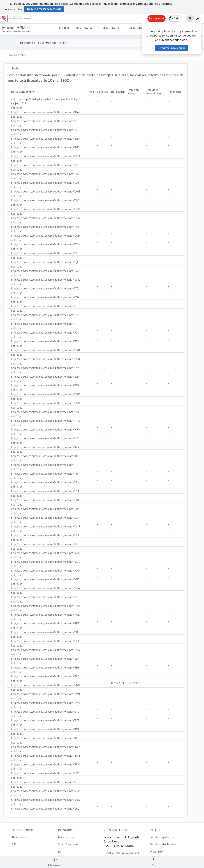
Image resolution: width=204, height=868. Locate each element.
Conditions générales (162, 837)
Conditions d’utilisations (163, 844)
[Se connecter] (157, 19)
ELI (59, 852)
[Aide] (174, 19)
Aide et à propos (67, 837)
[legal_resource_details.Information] (55, 862)
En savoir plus (13, 9)
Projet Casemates (68, 844)
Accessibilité (157, 852)
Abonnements (20, 837)
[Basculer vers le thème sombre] (197, 19)
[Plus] (154, 862)
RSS (14, 844)
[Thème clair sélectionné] (190, 19)
